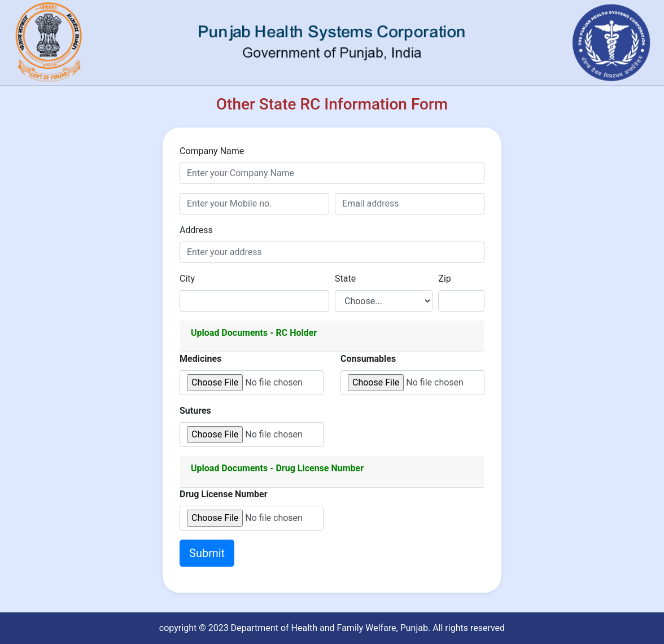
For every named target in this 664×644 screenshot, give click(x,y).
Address (196, 230)
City (187, 279)
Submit (207, 553)
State (345, 279)
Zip (444, 279)
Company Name (212, 151)
